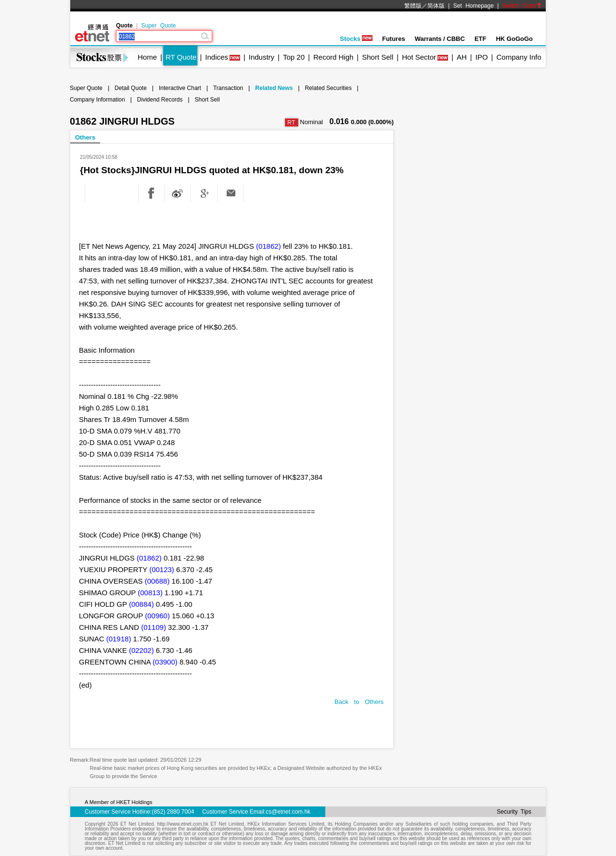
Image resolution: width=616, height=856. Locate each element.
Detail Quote (131, 88)
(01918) (119, 639)
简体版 (436, 6)
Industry (262, 57)
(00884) (141, 604)
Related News (274, 88)
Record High (333, 57)
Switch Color (522, 6)
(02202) (141, 650)
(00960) (157, 616)
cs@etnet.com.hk (288, 812)
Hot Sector (419, 57)
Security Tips (514, 812)
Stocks (356, 39)
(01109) (154, 627)
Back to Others (359, 702)
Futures (394, 39)
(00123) (162, 569)
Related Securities (328, 88)
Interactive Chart (180, 88)
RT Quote (181, 57)
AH (462, 57)
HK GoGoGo (514, 39)
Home (147, 57)
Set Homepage (474, 6)
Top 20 (294, 57)
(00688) (157, 581)
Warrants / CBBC (440, 39)
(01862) (269, 246)
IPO (482, 57)
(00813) (150, 593)
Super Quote (158, 26)
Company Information (97, 100)
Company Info (519, 57)
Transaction (228, 88)
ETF (481, 39)
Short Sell (378, 57)
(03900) (165, 662)
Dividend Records (160, 100)
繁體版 (413, 6)
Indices (217, 57)
